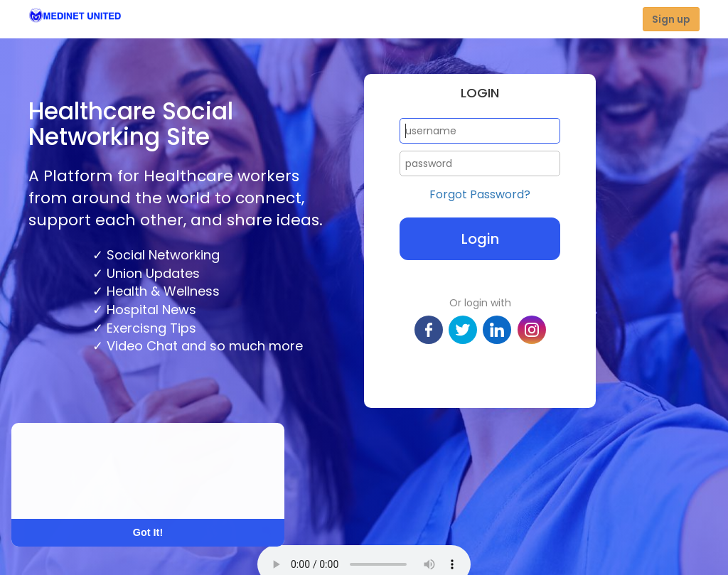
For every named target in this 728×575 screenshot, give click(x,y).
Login (480, 239)
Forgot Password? (480, 195)
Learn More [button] (65, 490)
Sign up (671, 19)
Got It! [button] (148, 532)
